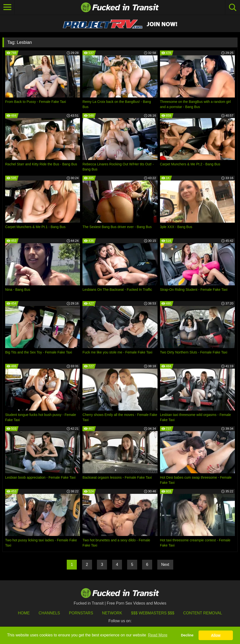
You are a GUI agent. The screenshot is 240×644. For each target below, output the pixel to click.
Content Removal (203, 613)
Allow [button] (216, 635)
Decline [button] (187, 635)
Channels (49, 613)
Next (165, 565)
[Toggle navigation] (7, 7)
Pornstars (81, 613)
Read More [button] (158, 635)
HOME (24, 613)
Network (112, 613)
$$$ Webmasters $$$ (153, 613)
